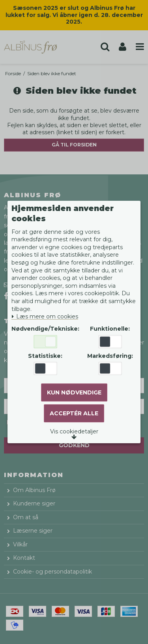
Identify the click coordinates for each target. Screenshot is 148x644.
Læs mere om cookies (45, 317)
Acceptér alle (74, 413)
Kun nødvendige (74, 392)
